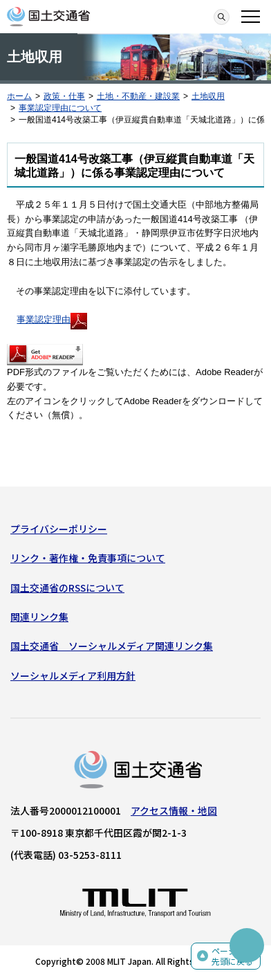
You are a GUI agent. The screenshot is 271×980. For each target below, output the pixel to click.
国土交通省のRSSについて (67, 588)
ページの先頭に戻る (232, 956)
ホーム (19, 96)
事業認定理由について (60, 108)
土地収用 (208, 96)
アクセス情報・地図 (174, 810)
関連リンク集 (39, 617)
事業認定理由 (52, 319)
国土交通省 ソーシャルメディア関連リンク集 (112, 646)
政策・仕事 (64, 96)
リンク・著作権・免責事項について (88, 558)
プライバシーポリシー (59, 529)
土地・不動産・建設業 (138, 96)
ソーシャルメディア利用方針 (73, 675)
